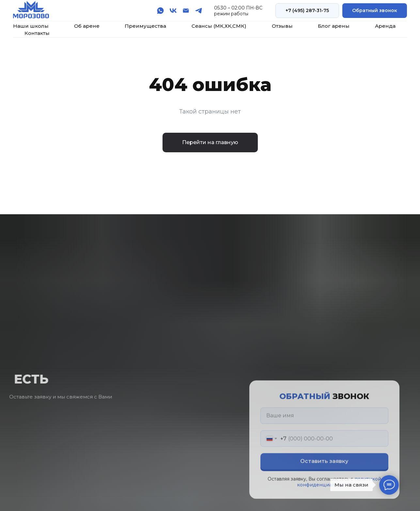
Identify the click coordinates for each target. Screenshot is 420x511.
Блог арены (334, 26)
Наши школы (31, 26)
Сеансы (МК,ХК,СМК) (219, 26)
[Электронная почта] (186, 11)
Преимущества (145, 26)
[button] (375, 11)
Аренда (385, 26)
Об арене (87, 26)
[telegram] (199, 11)
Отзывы (282, 26)
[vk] (173, 11)
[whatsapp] (160, 11)
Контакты (37, 33)
